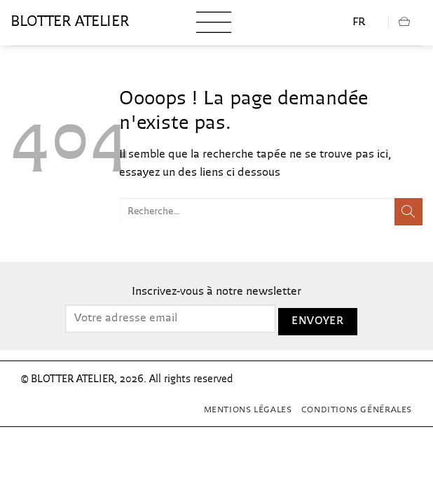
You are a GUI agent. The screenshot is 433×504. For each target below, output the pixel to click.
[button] (214, 22)
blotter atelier (70, 22)
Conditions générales (357, 410)
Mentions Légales (248, 410)
